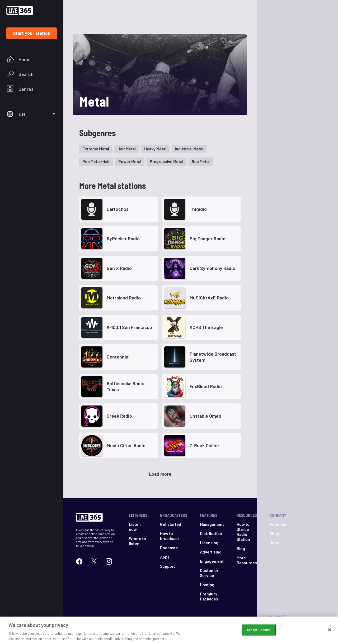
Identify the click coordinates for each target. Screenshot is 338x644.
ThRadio (198, 209)
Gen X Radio (119, 268)
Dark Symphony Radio (212, 268)
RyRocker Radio (123, 238)
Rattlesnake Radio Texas (126, 386)
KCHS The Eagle (206, 327)
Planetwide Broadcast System (213, 357)
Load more (160, 474)
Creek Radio (119, 416)
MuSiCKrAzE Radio (209, 298)
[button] (96, 149)
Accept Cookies (259, 633)
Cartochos (118, 209)
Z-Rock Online (204, 445)
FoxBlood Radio (206, 386)
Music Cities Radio (126, 445)
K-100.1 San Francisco (129, 327)
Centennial (118, 357)
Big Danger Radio (208, 238)
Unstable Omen (205, 416)
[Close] (330, 633)
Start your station (32, 33)
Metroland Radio (124, 298)
